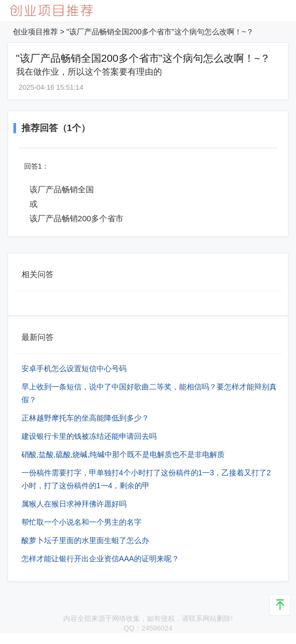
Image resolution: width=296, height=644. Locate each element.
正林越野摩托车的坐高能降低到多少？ (85, 418)
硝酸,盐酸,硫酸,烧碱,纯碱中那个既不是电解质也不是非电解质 (123, 454)
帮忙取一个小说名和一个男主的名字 (82, 522)
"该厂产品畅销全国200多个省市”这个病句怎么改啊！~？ (160, 32)
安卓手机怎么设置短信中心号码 (74, 368)
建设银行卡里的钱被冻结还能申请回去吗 (89, 436)
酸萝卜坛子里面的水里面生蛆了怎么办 (85, 540)
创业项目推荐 (35, 32)
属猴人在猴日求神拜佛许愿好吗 (74, 504)
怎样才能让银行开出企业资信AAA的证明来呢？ (100, 559)
